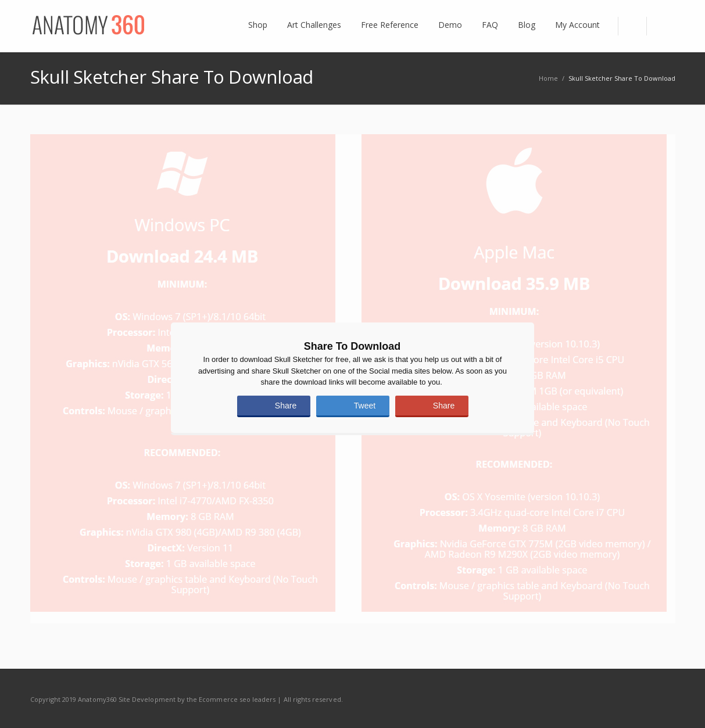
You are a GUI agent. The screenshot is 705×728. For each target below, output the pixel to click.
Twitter (639, 699)
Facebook (615, 699)
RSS (664, 699)
